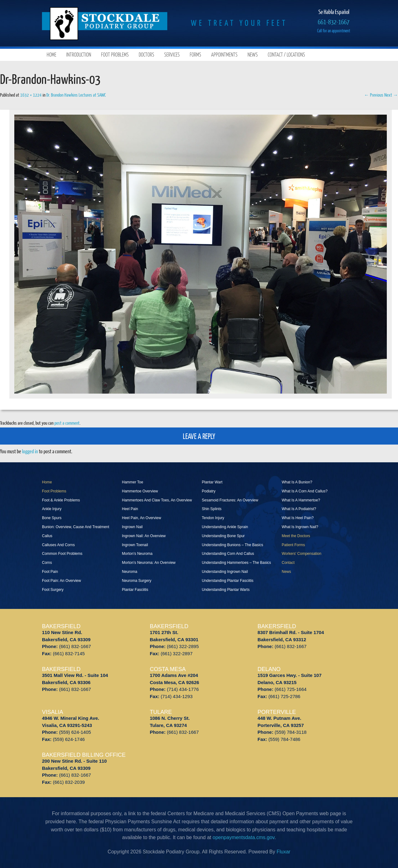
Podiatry (209, 491)
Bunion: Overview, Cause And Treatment (76, 527)
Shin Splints (212, 509)
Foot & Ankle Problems (61, 500)
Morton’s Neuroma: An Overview (149, 563)
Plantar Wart (212, 482)
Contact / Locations (286, 55)
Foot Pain (50, 572)
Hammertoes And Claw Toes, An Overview (157, 500)
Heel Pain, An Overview (141, 518)
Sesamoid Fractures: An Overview (230, 500)
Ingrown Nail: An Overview (144, 536)
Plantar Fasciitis (135, 590)
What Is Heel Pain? (298, 518)
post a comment (67, 423)
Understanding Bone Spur (223, 536)
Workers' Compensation (301, 554)
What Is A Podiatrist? (299, 509)
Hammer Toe (132, 482)
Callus (47, 536)
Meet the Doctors (296, 536)
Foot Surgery (53, 590)
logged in (30, 451)
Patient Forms (293, 545)
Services (172, 55)
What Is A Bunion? (297, 482)
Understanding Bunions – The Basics (232, 545)
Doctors (146, 55)
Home (51, 55)
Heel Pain (130, 509)
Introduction (79, 55)
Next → (391, 95)
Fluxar (283, 852)
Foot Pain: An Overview (61, 581)
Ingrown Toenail (135, 545)
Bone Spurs (52, 518)
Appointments (224, 55)
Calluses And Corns (58, 545)
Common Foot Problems (62, 554)
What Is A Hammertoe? (301, 500)
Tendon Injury (213, 518)
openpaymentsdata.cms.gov (244, 837)
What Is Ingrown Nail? (300, 527)
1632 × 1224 (31, 95)
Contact (288, 563)
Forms (195, 55)
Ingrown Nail (132, 527)
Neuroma (130, 572)
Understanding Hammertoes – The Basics (236, 563)
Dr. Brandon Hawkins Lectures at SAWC (76, 95)
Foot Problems (115, 55)
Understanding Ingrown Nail (225, 572)
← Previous (374, 95)
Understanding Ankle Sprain (225, 527)
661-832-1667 (334, 22)
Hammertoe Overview (140, 491)
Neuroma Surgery (137, 581)
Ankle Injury (52, 509)
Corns (47, 563)
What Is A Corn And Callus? (305, 491)
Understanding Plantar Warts (226, 590)
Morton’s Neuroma (137, 554)
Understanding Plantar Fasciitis (228, 581)
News (253, 55)
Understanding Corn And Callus (228, 554)
